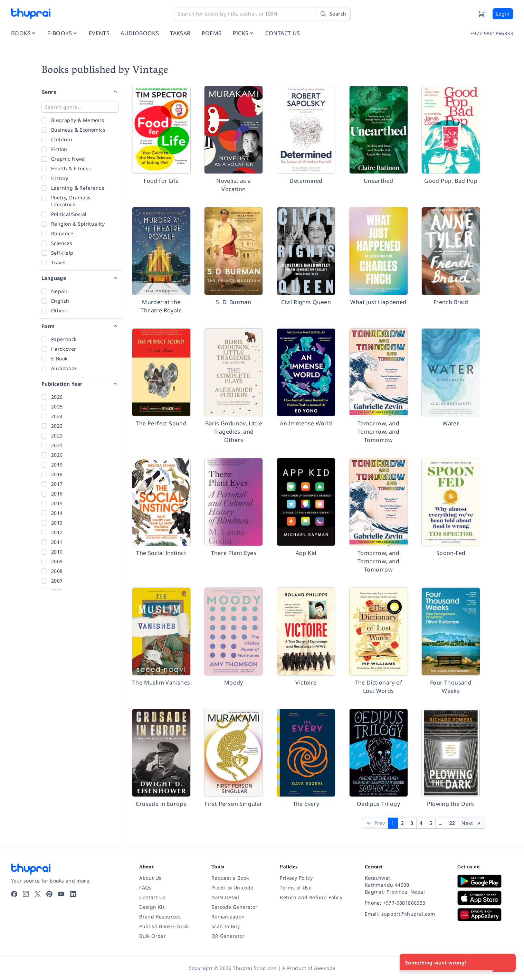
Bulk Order (153, 936)
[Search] (333, 14)
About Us (150, 878)
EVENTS (99, 33)
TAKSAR (180, 33)
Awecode (325, 968)
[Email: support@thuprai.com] (406, 914)
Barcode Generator (235, 907)
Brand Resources (160, 917)
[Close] (507, 963)
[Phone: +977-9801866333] (406, 903)
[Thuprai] (31, 14)
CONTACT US (283, 33)
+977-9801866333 (492, 33)
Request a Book (230, 878)
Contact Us (152, 897)
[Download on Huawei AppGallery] (485, 915)
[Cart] (482, 14)
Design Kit (152, 907)
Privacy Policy (296, 878)
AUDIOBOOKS (140, 33)
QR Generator (228, 936)
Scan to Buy (226, 926)
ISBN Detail (225, 897)
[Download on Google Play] (485, 881)
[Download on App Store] (485, 898)
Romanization (228, 917)
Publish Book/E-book (164, 926)
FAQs (145, 888)
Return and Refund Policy (311, 897)
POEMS (212, 33)
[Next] (472, 823)
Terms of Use (296, 888)
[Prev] (375, 823)
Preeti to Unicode (232, 888)
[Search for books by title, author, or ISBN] (262, 14)
